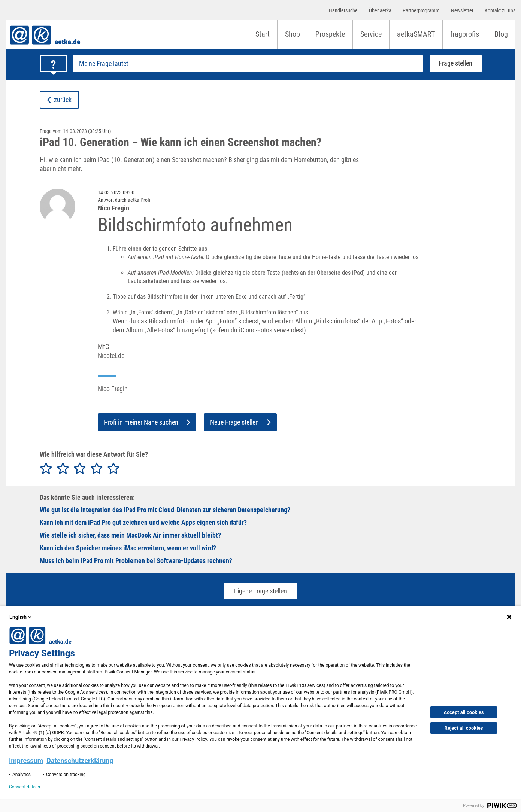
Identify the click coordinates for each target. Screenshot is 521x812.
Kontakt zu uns (500, 10)
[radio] (46, 469)
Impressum (26, 761)
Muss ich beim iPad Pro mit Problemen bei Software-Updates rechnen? (136, 561)
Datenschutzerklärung (80, 761)
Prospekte (330, 34)
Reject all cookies (464, 728)
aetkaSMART (416, 34)
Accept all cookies (464, 712)
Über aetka (380, 10)
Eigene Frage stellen (260, 591)
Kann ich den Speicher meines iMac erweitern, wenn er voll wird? (128, 548)
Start (263, 34)
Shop (293, 34)
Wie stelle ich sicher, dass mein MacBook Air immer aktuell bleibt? (130, 535)
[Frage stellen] (248, 63)
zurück (59, 100)
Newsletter (462, 10)
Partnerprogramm (421, 10)
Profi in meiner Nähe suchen (147, 422)
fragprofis (465, 34)
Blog (501, 34)
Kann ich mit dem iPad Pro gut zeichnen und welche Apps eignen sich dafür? (143, 522)
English (21, 617)
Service (371, 34)
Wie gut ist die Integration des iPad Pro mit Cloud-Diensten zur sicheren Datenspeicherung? (165, 510)
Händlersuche (343, 10)
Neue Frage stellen (240, 422)
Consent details (25, 787)
